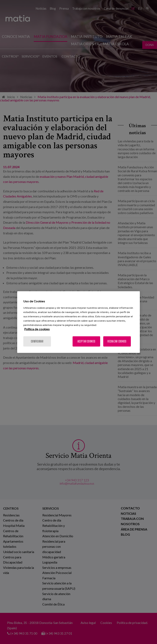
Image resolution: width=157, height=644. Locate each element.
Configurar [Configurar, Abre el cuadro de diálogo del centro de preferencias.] (37, 341)
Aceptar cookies (86, 341)
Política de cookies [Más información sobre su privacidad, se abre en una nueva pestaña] (37, 329)
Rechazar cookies (117, 341)
